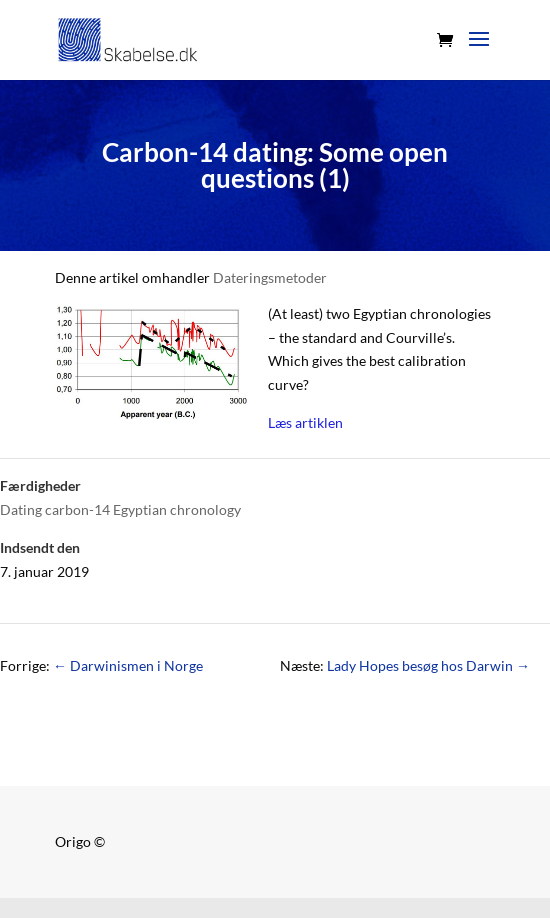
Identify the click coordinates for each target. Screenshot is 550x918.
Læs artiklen (305, 422)
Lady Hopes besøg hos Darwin (428, 665)
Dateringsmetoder (270, 277)
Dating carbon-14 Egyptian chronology (120, 509)
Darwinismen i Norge (128, 665)
